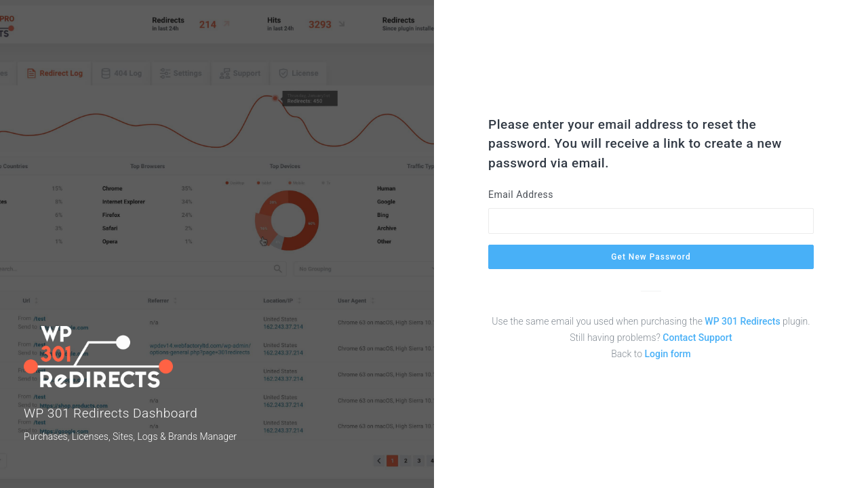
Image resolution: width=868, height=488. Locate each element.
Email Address (521, 195)
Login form (667, 354)
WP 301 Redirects (742, 321)
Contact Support (697, 338)
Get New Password (651, 257)
